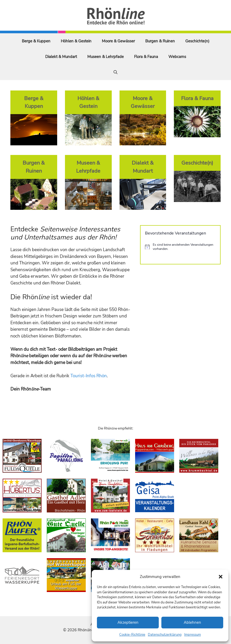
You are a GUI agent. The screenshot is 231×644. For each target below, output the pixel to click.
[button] (221, 577)
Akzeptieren (128, 622)
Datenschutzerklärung (165, 635)
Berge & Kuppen (36, 41)
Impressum (193, 635)
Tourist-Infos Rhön (89, 376)
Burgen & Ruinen (160, 41)
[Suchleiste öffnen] (115, 72)
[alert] (180, 247)
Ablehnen (192, 622)
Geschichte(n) (197, 41)
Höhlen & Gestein (76, 41)
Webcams (177, 57)
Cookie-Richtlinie (132, 635)
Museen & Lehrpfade (105, 57)
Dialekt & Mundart (61, 57)
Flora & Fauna (146, 57)
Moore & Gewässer (118, 41)
